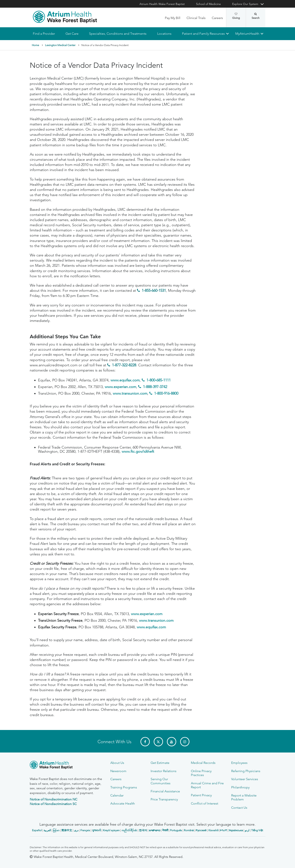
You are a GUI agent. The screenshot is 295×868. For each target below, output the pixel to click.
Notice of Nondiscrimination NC (54, 799)
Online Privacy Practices (201, 773)
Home (35, 45)
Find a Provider (44, 34)
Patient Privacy (201, 795)
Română (189, 830)
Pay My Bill (173, 18)
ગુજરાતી (96, 830)
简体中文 (67, 830)
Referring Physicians (246, 771)
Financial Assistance (165, 791)
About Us (117, 763)
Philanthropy (240, 787)
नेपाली (165, 830)
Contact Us (239, 808)
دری (76, 830)
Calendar (117, 795)
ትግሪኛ (223, 830)
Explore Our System (245, 4)
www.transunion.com (130, 394)
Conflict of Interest (205, 803)
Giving (236, 16)
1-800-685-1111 (159, 380)
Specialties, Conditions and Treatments (118, 34)
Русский (201, 830)
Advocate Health (123, 803)
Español (37, 830)
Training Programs (124, 787)
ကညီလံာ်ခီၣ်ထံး (129, 830)
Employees (239, 763)
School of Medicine (208, 4)
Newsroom (118, 771)
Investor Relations (164, 771)
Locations (164, 34)
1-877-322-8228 (124, 365)
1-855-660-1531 (154, 291)
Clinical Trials (196, 18)
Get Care (72, 34)
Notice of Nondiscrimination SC (53, 804)
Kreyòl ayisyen (111, 830)
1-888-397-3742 (155, 387)
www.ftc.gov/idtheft (138, 452)
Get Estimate (160, 763)
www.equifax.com (125, 380)
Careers (217, 18)
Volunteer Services (245, 779)
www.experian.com (120, 387)
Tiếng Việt (257, 830)
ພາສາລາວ (155, 830)
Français (85, 830)
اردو (247, 830)
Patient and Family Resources (203, 34)
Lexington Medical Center (60, 45)
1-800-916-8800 (166, 394)
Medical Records (203, 763)
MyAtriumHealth (247, 34)
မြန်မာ (56, 830)
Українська (236, 830)
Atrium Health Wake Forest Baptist (162, 4)
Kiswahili (214, 830)
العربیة (47, 830)
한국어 (143, 830)
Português (176, 830)
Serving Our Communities (161, 781)
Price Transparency (164, 799)
